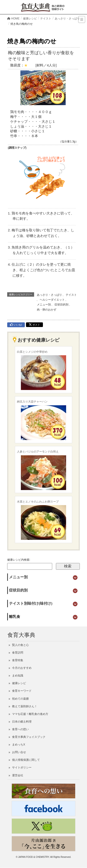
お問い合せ (17, 752)
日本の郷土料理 (20, 722)
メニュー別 (44, 305)
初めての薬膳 (19, 699)
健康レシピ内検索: (19, 560)
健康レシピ (17, 683)
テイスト (71, 295)
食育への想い (19, 729)
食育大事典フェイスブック (27, 737)
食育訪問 (16, 653)
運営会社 (16, 775)
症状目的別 (61, 305)
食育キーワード (20, 691)
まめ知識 (16, 676)
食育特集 (16, 660)
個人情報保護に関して (24, 760)
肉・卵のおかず (47, 310)
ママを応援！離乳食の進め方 (29, 714)
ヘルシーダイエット (52, 300)
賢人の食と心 (19, 645)
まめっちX (17, 745)
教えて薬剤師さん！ (23, 706)
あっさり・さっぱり (49, 295)
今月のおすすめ (20, 668)
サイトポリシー (20, 767)
